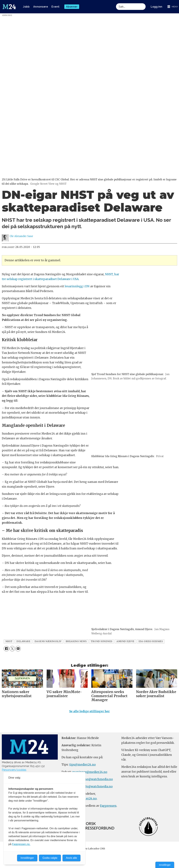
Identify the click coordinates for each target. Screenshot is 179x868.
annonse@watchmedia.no (94, 779)
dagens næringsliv (48, 641)
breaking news (76, 641)
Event (56, 7)
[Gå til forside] (9, 7)
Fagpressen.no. (21, 844)
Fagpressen (108, 806)
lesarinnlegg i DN (77, 286)
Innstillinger (165, 865)
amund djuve (125, 641)
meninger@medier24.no (90, 772)
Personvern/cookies (14, 770)
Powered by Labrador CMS (89, 849)
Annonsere (41, 7)
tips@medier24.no (83, 765)
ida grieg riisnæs (151, 641)
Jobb (26, 7)
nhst (9, 641)
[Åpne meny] (173, 7)
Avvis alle (71, 858)
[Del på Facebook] (6, 649)
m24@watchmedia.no (97, 786)
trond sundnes (102, 641)
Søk (116, 3)
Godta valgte (50, 858)
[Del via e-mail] (18, 649)
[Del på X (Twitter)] (12, 649)
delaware (23, 641)
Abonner (72, 7)
